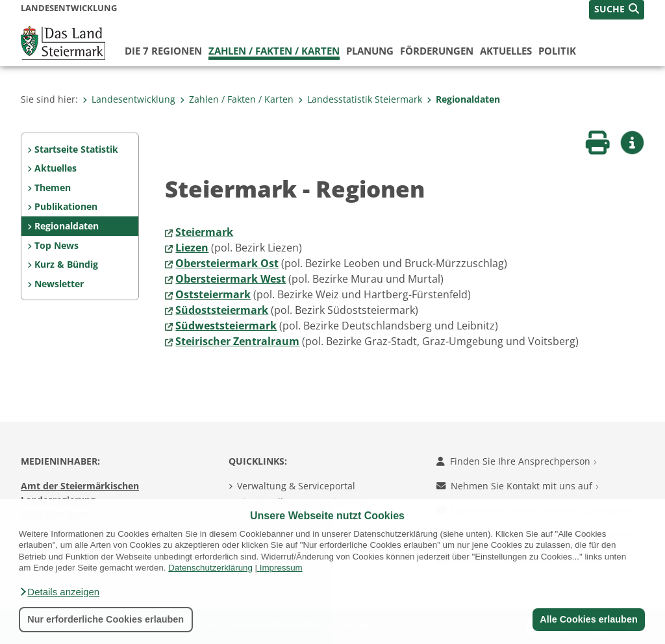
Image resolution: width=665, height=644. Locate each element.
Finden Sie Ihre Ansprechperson (517, 461)
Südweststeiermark (226, 326)
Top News (56, 245)
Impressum (281, 568)
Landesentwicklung (129, 99)
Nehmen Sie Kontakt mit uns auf (518, 486)
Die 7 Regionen (163, 51)
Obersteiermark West (231, 279)
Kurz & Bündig (66, 264)
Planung (370, 51)
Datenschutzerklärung (210, 568)
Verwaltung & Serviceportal (296, 486)
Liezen (192, 248)
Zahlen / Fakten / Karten (274, 51)
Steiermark (204, 232)
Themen (53, 187)
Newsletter (59, 284)
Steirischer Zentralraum (237, 341)
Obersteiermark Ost (227, 263)
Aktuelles (506, 51)
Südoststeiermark (222, 310)
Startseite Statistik (76, 149)
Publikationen (66, 206)
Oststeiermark (213, 294)
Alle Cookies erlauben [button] (588, 619)
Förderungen (437, 51)
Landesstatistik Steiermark (360, 99)
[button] (59, 592)
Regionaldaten (463, 99)
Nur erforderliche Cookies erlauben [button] (106, 619)
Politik (557, 51)
